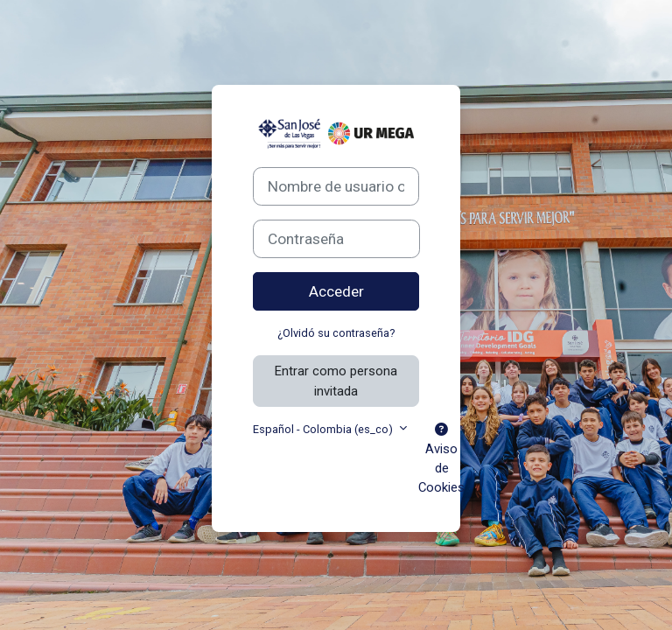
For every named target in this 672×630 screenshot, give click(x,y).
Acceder (336, 291)
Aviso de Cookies (441, 460)
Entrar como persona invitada (336, 381)
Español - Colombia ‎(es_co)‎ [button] (324, 429)
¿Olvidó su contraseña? (336, 333)
